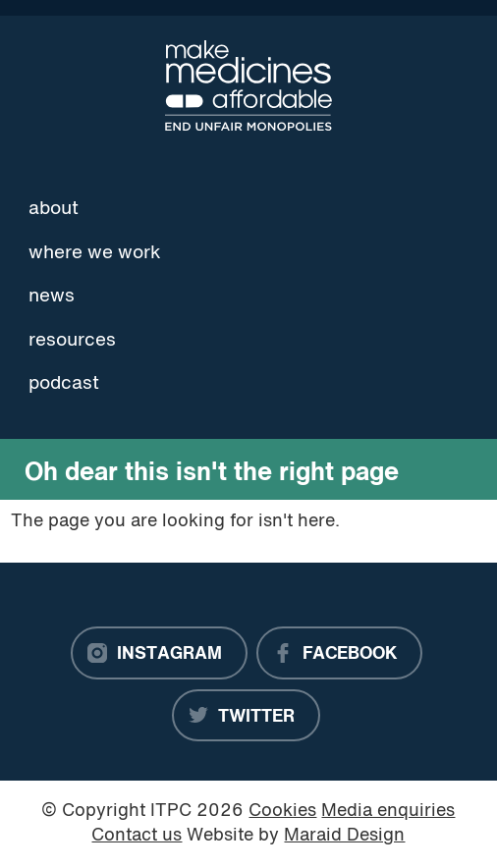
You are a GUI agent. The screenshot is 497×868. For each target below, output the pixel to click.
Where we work (95, 253)
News (52, 297)
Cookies (282, 812)
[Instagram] (159, 653)
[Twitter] (246, 716)
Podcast (64, 384)
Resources (72, 341)
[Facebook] (339, 653)
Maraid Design (344, 836)
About (54, 209)
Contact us (137, 836)
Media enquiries (388, 812)
